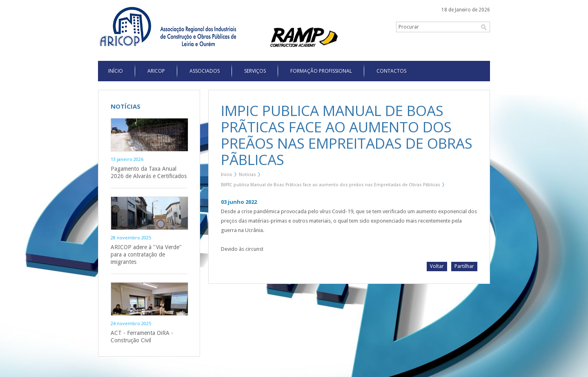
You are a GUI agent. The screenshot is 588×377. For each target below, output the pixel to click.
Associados (205, 71)
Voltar (437, 266)
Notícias (247, 175)
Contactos (391, 71)
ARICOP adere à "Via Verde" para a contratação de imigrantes (146, 254)
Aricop (156, 71)
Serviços (255, 71)
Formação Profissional (321, 71)
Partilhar (464, 266)
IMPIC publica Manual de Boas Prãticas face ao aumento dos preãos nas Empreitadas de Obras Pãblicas (331, 185)
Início (227, 175)
